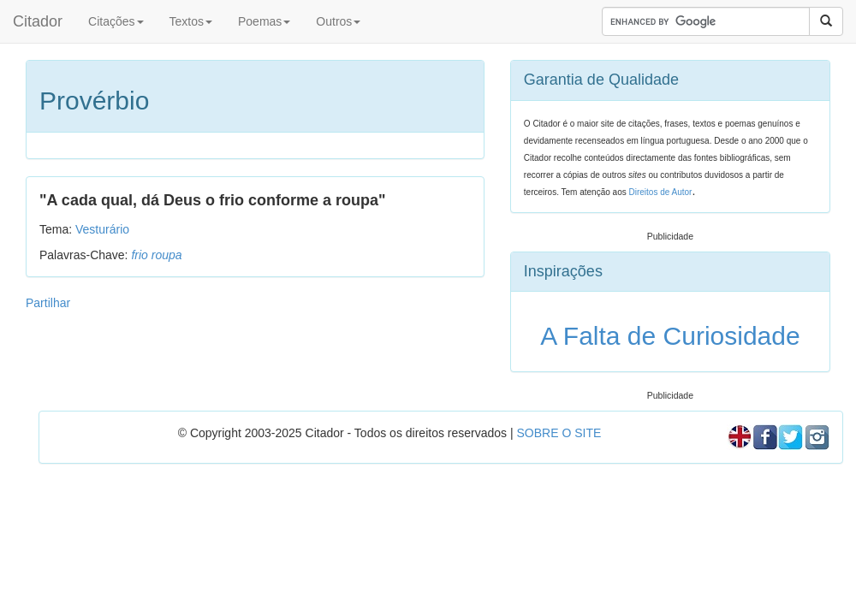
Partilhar (48, 303)
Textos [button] (191, 21)
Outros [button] (338, 21)
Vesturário (102, 229)
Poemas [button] (264, 21)
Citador (38, 21)
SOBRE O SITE (559, 433)
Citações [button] (116, 21)
